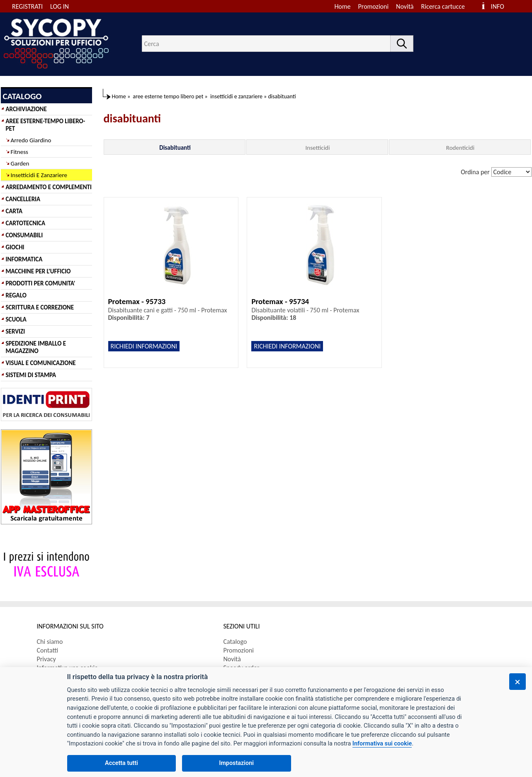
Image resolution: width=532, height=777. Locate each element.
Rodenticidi (460, 148)
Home (342, 6)
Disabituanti (175, 148)
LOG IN (60, 6)
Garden (20, 163)
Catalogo (235, 642)
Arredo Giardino (31, 140)
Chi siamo (50, 642)
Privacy (46, 659)
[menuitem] (447, 6)
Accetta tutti (121, 763)
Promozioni (374, 6)
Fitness (19, 152)
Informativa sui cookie (382, 744)
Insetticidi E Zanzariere (39, 175)
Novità (405, 6)
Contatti (48, 650)
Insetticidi (318, 148)
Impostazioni (236, 763)
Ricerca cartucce (443, 6)
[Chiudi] (517, 682)
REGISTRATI (27, 6)
